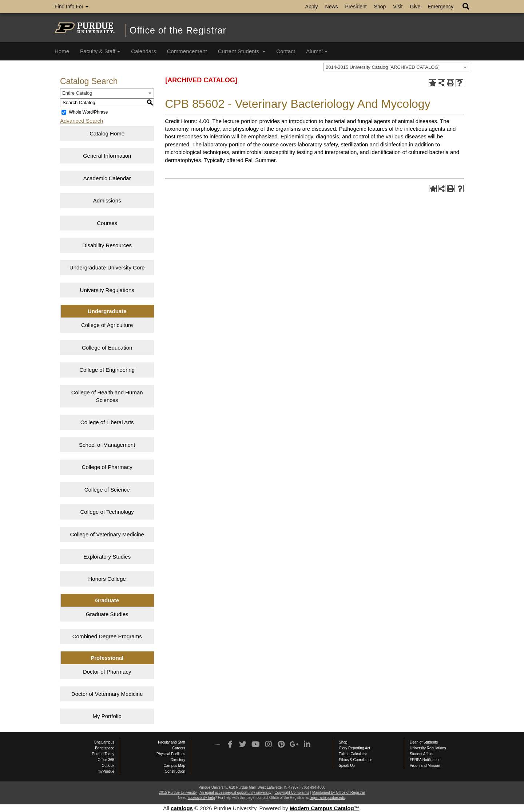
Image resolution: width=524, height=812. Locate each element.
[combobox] (396, 67)
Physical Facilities (171, 754)
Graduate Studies (107, 614)
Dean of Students (424, 742)
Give (415, 7)
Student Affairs (422, 754)
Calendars (143, 51)
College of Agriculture (107, 325)
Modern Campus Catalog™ (325, 808)
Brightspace (105, 748)
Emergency (440, 7)
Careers (179, 748)
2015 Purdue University (178, 793)
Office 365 (106, 760)
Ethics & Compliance (356, 760)
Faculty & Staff (100, 51)
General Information (107, 156)
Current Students (242, 51)
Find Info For (72, 7)
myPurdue (106, 771)
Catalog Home (107, 133)
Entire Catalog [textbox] (77, 93)
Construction (175, 771)
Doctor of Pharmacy (107, 672)
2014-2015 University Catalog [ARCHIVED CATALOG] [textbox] (383, 67)
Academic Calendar (107, 178)
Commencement (187, 51)
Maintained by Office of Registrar (339, 793)
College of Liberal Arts (107, 422)
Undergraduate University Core (107, 267)
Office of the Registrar (178, 30)
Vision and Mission (425, 766)
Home (62, 51)
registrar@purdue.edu (327, 798)
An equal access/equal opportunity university (235, 793)
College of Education (107, 348)
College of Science (107, 490)
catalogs (182, 808)
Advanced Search (82, 121)
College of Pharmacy (107, 467)
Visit (398, 7)
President (356, 7)
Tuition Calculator (353, 754)
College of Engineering (107, 370)
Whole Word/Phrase (88, 112)
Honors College (107, 579)
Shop (380, 7)
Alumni (317, 51)
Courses (107, 223)
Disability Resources (107, 245)
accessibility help (201, 798)
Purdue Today (103, 754)
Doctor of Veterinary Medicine (107, 694)
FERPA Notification (425, 760)
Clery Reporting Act (354, 748)
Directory (178, 760)
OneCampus (104, 742)
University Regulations (107, 290)
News (332, 7)
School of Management (107, 445)
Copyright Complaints (292, 793)
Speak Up (347, 766)
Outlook (108, 766)
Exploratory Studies (107, 557)
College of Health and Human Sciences (107, 396)
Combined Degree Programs (107, 636)
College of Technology (107, 512)
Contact (286, 51)
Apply (312, 7)
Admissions (107, 200)
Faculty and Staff (172, 742)
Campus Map (174, 766)
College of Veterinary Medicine (107, 534)
